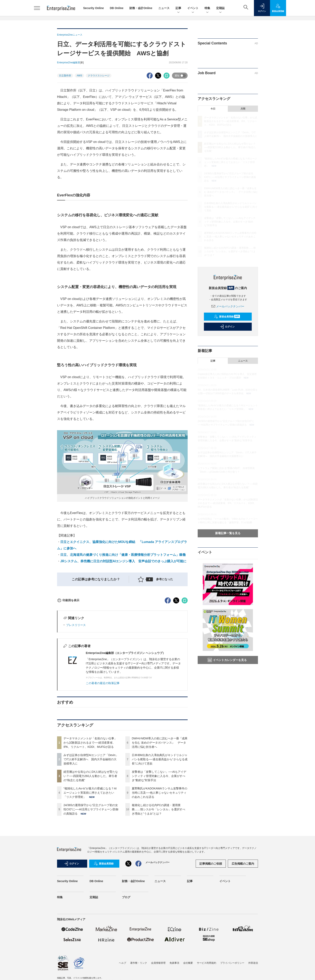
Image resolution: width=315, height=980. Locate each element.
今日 (213, 109)
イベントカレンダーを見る (227, 660)
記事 (178, 8)
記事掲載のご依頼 (211, 936)
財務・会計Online (141, 8)
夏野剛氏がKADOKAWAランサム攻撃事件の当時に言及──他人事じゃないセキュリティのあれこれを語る (160, 865)
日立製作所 (65, 76)
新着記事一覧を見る (228, 533)
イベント (193, 8)
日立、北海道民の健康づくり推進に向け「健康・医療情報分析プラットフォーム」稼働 (123, 555)
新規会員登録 (227, 317)
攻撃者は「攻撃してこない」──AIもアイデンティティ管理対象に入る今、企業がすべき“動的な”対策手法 (159, 848)
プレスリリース (76, 697)
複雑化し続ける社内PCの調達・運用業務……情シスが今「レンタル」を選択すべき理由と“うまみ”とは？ (159, 882)
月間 (243, 109)
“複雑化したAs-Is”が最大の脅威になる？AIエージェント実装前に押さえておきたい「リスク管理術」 (90, 865)
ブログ (126, 970)
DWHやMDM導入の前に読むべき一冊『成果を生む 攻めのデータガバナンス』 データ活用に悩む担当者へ (160, 815)
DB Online (117, 8)
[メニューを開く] (37, 8)
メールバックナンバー (228, 306)
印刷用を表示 (68, 673)
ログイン (227, 327)
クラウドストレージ (99, 76)
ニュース (164, 8)
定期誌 (220, 8)
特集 (207, 8)
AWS (79, 76)
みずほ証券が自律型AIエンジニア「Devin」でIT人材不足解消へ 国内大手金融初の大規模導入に (91, 832)
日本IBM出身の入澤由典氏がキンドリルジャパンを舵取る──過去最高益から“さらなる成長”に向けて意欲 (160, 832)
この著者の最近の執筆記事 (103, 755)
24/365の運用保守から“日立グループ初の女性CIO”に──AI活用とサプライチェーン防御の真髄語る (91, 882)
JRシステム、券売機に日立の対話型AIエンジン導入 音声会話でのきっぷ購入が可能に (123, 561)
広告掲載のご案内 (243, 936)
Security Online (94, 8)
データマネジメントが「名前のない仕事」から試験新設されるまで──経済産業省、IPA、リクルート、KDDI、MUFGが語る (90, 815)
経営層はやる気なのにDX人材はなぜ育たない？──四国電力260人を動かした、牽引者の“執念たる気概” (91, 848)
